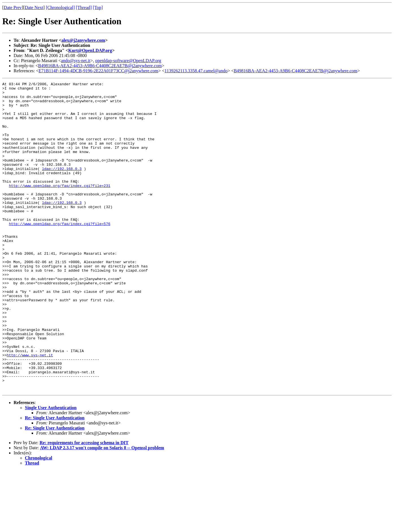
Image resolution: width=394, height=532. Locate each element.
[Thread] (84, 7)
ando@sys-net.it (76, 61)
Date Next (34, 7)
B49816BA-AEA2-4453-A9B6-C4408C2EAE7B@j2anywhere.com (100, 66)
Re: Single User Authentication (55, 480)
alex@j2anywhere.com (83, 40)
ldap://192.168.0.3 (62, 186)
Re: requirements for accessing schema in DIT (84, 504)
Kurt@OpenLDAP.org (90, 50)
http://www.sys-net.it (30, 410)
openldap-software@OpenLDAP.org (128, 61)
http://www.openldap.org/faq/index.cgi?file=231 (59, 207)
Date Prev (13, 7)
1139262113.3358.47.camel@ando (196, 71)
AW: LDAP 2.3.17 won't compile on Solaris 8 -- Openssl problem (102, 510)
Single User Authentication (51, 469)
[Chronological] (60, 7)
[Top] (98, 7)
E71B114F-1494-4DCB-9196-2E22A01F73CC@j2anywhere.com (98, 71)
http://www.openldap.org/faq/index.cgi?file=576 (59, 252)
